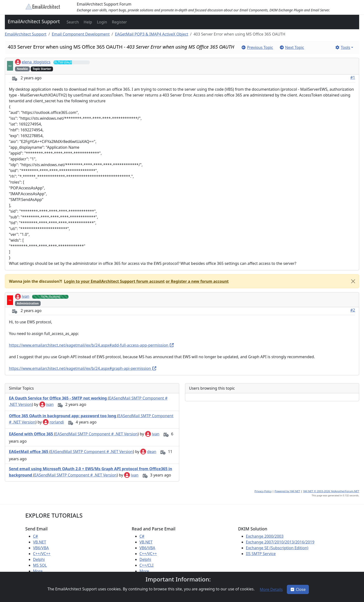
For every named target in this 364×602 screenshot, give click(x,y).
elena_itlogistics (33, 62)
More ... (40, 571)
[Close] (353, 281)
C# (36, 536)
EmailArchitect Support (34, 21)
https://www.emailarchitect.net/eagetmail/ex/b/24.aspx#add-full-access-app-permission (92, 345)
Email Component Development (81, 34)
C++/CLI (147, 565)
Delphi (39, 559)
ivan (22, 296)
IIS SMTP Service (261, 554)
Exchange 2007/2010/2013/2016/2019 (280, 542)
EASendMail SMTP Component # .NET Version (96, 434)
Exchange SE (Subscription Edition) (277, 548)
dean (148, 452)
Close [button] (298, 589)
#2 (353, 310)
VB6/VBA (41, 548)
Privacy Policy (263, 491)
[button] (72, 22)
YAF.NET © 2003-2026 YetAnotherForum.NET (331, 491)
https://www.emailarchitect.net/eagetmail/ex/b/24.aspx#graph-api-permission (83, 368)
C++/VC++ (42, 554)
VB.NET (40, 542)
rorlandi (53, 422)
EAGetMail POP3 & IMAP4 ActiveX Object (152, 34)
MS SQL (40, 565)
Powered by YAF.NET (287, 491)
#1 (353, 77)
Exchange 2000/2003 (265, 536)
